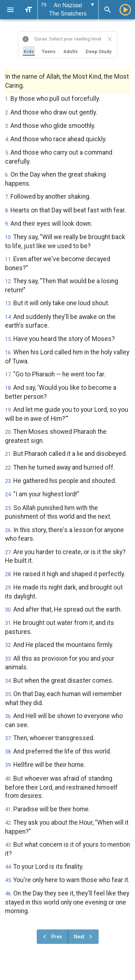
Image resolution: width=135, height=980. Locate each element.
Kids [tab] (29, 51)
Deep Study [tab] (99, 51)
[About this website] (26, 39)
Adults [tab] (71, 51)
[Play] (125, 10)
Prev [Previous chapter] (51, 937)
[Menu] (10, 10)
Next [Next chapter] (84, 937)
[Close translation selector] (110, 39)
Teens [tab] (49, 51)
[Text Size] (28, 10)
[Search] (108, 10)
